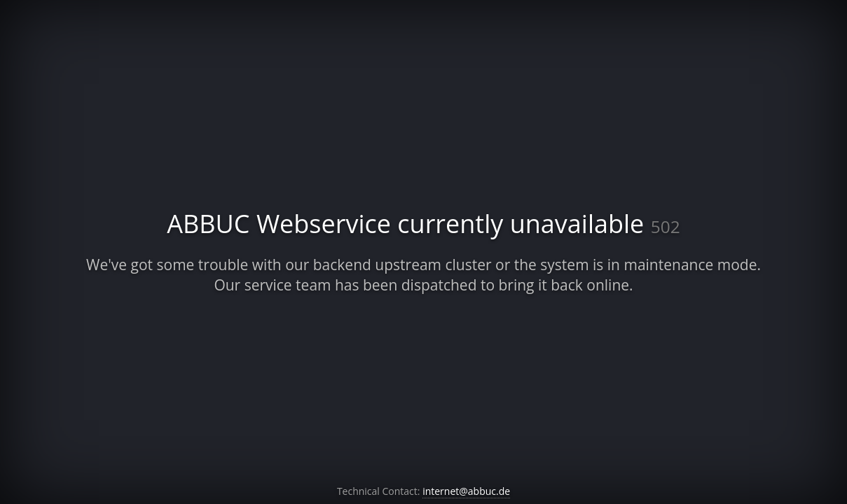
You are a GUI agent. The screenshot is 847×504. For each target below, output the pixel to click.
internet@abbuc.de (466, 491)
